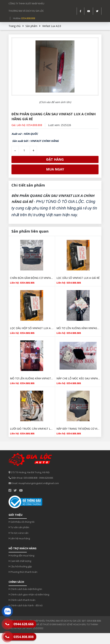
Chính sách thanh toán (22, 600)
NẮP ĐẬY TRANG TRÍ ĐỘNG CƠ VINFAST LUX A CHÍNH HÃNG (78, 429)
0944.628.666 (46, 478)
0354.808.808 (28, 18)
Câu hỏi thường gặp (20, 566)
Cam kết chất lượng (20, 561)
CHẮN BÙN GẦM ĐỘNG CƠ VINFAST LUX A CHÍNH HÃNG (32, 278)
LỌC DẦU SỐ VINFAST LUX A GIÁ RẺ (78, 278)
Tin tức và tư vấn (18, 533)
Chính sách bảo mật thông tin (25, 589)
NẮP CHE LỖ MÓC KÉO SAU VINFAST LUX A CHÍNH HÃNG (78, 378)
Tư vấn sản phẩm (19, 527)
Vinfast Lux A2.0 (52, 26)
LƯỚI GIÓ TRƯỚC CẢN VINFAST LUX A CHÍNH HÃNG (32, 429)
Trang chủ (15, 26)
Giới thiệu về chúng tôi (21, 522)
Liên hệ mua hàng (19, 538)
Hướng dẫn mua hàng (21, 555)
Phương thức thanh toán (23, 572)
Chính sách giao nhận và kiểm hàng (29, 594)
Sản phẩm (31, 26)
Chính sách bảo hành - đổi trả (25, 605)
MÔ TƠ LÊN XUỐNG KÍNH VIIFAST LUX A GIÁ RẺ (32, 378)
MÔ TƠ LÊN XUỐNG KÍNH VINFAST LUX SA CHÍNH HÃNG (78, 328)
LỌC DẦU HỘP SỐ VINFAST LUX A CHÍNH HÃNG (32, 328)
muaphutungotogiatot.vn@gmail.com (39, 483)
